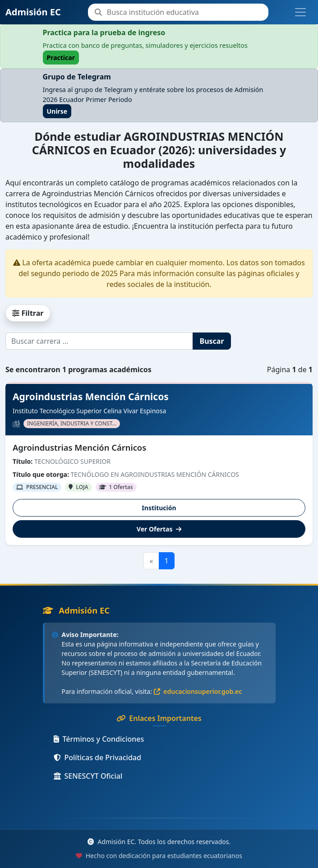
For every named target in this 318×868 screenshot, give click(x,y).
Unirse (57, 111)
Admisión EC (33, 12)
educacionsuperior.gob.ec (198, 691)
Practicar (61, 58)
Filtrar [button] (28, 313)
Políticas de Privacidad (97, 757)
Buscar (212, 341)
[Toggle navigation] (300, 12)
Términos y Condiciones (99, 739)
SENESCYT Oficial (88, 776)
